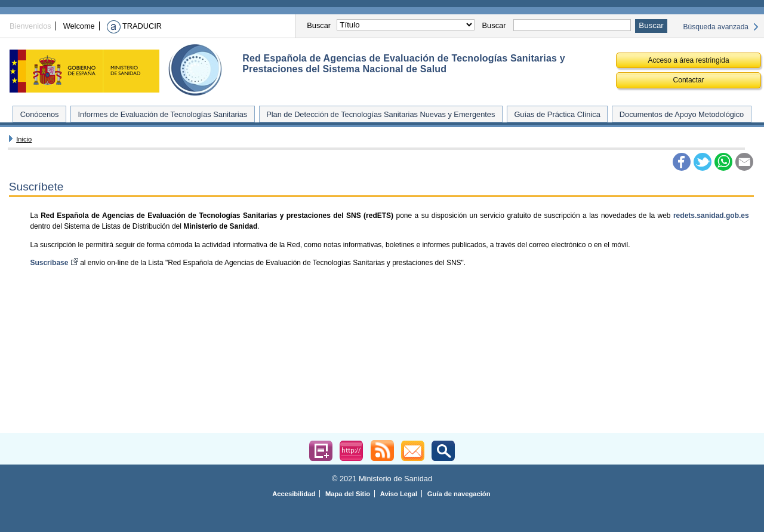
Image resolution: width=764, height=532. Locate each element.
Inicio (24, 139)
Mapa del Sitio (348, 494)
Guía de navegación (459, 494)
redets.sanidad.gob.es (711, 216)
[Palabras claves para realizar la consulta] (572, 25)
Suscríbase (55, 263)
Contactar (689, 80)
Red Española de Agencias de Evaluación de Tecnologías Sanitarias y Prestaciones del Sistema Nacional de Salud (404, 64)
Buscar (319, 25)
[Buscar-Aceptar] (651, 26)
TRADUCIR (134, 26)
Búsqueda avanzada (716, 27)
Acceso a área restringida (689, 60)
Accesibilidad (294, 494)
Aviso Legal (399, 494)
